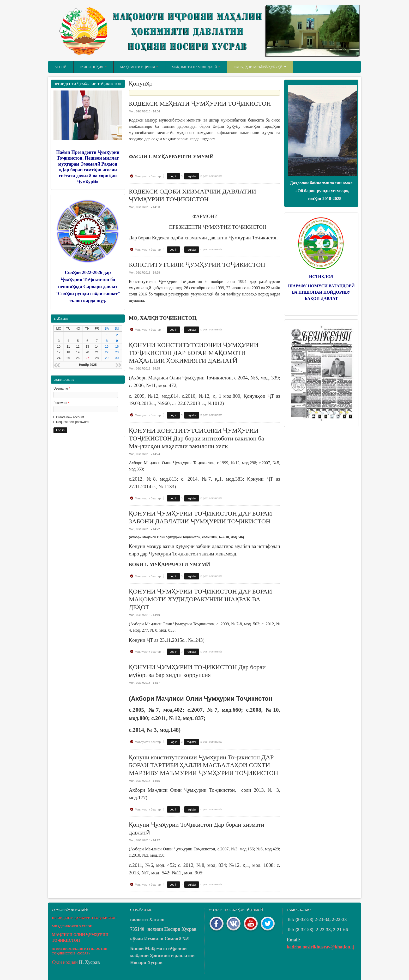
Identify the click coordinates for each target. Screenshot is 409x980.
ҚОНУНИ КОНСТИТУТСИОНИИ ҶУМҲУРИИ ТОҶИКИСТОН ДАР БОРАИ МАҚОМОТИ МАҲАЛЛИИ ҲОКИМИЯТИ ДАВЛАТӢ (194, 353)
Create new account (70, 417)
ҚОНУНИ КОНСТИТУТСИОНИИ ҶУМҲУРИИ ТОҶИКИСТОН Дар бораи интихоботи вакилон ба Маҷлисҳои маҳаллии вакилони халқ (196, 438)
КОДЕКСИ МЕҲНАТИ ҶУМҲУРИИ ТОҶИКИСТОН (200, 104)
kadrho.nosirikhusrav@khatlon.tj (321, 947)
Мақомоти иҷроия (139, 67)
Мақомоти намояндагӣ (196, 67)
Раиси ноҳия (93, 67)
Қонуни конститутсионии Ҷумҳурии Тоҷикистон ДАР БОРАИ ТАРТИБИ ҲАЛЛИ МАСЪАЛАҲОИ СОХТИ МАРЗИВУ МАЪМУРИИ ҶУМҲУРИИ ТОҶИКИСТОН (203, 765)
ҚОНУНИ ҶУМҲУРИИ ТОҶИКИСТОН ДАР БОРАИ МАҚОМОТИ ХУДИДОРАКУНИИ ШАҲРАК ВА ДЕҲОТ (200, 599)
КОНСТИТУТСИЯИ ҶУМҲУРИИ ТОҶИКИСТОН (197, 265)
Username (62, 389)
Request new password (72, 422)
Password (61, 403)
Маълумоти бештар (148, 176)
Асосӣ (61, 67)
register (191, 176)
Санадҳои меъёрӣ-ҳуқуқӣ (260, 67)
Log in (173, 176)
